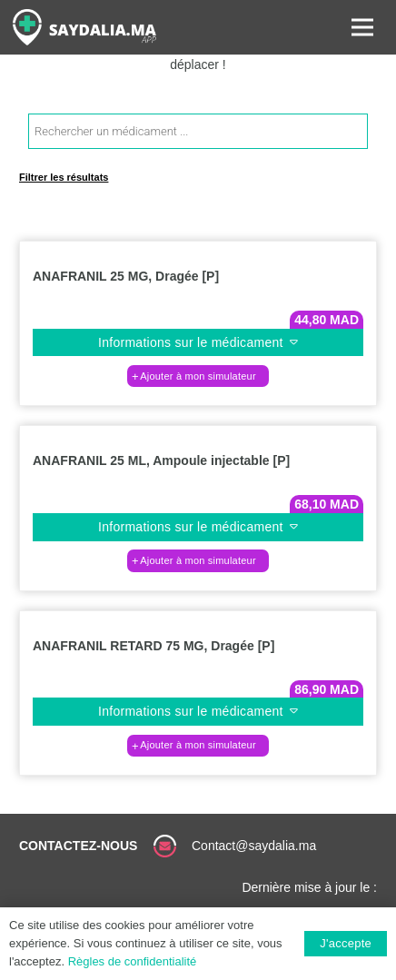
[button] (198, 376)
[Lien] (84, 27)
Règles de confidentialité (133, 961)
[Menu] (362, 27)
